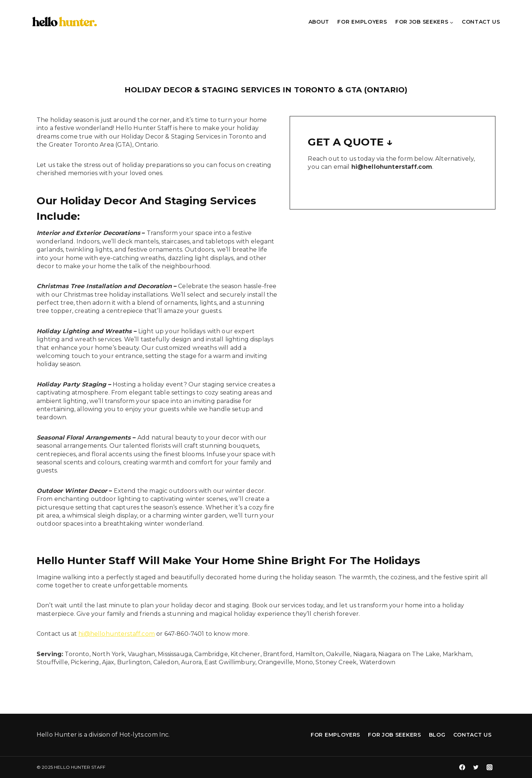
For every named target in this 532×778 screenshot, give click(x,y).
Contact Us (481, 22)
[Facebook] (462, 767)
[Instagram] (490, 767)
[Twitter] (476, 767)
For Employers (362, 22)
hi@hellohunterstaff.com (117, 634)
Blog (437, 735)
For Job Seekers (395, 735)
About (319, 22)
